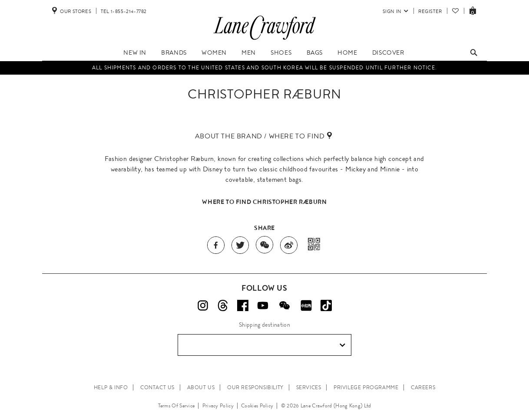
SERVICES (309, 387)
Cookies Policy (257, 406)
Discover (388, 52)
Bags (315, 52)
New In (135, 52)
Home (347, 52)
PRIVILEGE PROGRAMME (366, 387)
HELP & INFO (111, 387)
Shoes (281, 52)
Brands (174, 52)
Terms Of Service (177, 406)
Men (249, 52)
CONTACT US (157, 387)
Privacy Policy (218, 406)
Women (214, 52)
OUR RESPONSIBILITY (255, 387)
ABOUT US (201, 387)
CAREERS (423, 387)
